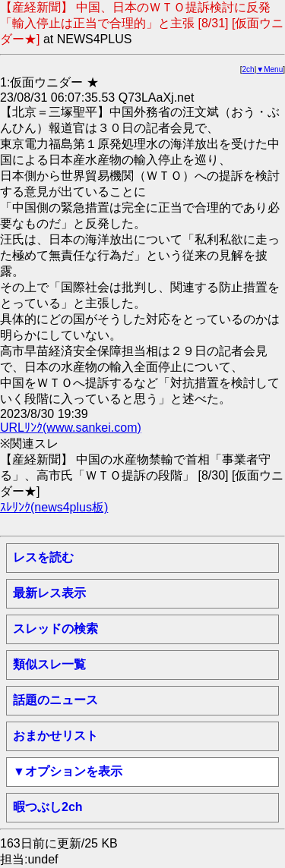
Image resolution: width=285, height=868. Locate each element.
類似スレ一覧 (49, 664)
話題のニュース (55, 700)
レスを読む (43, 557)
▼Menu (269, 69)
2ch (249, 69)
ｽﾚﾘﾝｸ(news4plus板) (54, 507)
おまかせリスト (55, 736)
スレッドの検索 (55, 629)
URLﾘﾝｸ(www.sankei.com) (71, 428)
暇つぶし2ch (48, 807)
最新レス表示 (49, 593)
